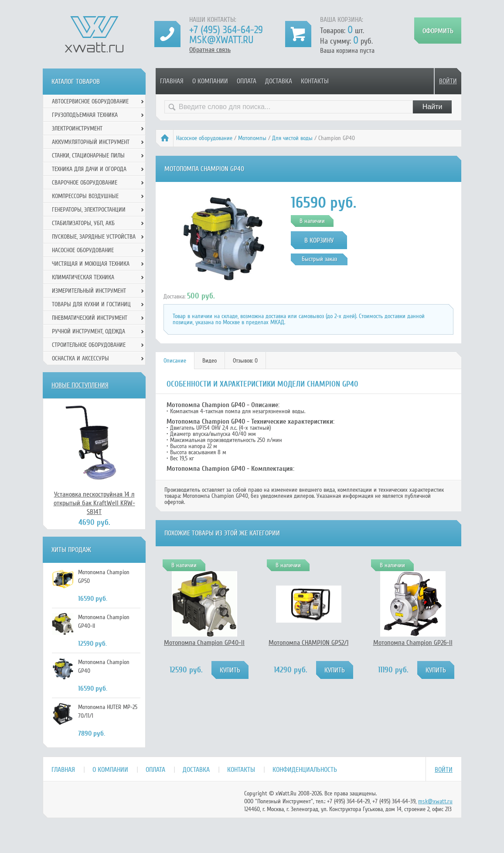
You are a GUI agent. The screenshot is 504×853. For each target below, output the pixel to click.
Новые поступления (80, 385)
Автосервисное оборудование (90, 101)
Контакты (315, 81)
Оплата (247, 81)
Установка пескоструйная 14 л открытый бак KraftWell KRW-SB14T (94, 503)
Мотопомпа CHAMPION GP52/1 (308, 643)
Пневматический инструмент (90, 318)
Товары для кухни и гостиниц (91, 304)
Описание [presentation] (175, 361)
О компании (210, 81)
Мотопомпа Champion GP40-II (204, 643)
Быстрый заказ (319, 259)
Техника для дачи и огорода (89, 169)
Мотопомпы (252, 138)
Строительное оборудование (89, 345)
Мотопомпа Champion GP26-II (413, 643)
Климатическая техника (83, 277)
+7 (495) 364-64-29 (226, 30)
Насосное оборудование (204, 138)
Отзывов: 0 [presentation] (245, 361)
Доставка (279, 81)
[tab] (175, 361)
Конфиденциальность (305, 770)
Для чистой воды (292, 138)
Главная (172, 81)
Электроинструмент (77, 128)
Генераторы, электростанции (89, 210)
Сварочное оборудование (85, 183)
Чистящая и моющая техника (91, 264)
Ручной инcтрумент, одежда (89, 331)
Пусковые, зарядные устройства (94, 237)
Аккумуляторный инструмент (91, 142)
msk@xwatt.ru (221, 40)
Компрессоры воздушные (85, 196)
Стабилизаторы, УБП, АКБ (83, 223)
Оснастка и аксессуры (80, 358)
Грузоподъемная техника (85, 115)
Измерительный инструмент (89, 291)
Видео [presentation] (209, 361)
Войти (448, 81)
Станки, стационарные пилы (88, 156)
